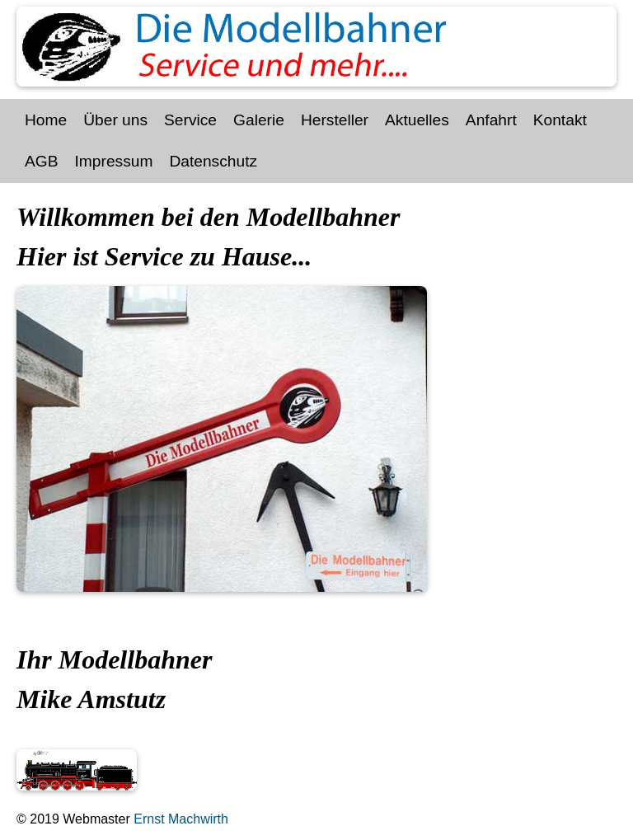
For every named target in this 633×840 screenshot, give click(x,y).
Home (46, 120)
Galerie (259, 120)
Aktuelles (417, 120)
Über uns (115, 120)
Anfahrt (491, 120)
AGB (42, 161)
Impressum (114, 161)
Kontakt (560, 120)
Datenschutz (213, 161)
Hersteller (335, 120)
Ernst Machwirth (179, 819)
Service (190, 120)
